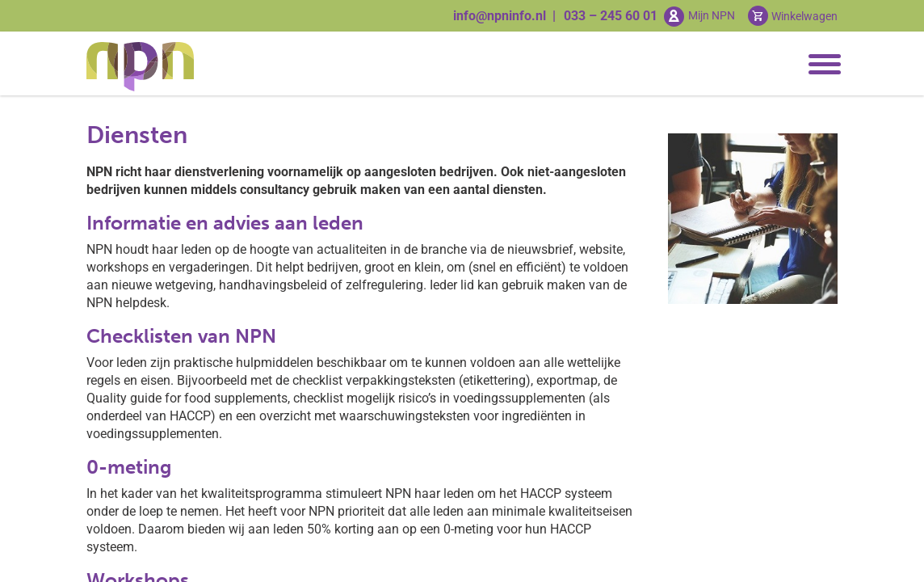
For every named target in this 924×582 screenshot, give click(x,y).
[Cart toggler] (793, 16)
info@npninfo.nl (500, 16)
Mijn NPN (712, 15)
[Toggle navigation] (821, 65)
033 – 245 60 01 (611, 16)
